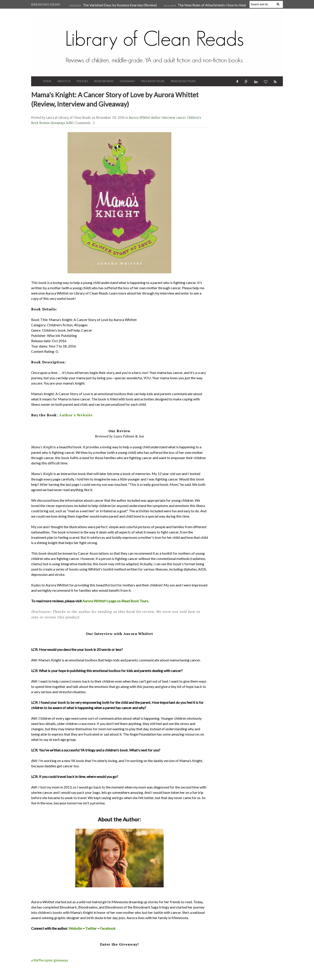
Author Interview (164, 117)
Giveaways (127, 81)
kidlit (70, 123)
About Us (64, 81)
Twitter (91, 928)
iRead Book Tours (183, 81)
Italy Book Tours (153, 81)
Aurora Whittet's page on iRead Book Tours (115, 601)
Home (47, 81)
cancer (182, 117)
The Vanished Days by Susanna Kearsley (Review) (120, 5)
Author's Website (76, 415)
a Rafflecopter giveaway (50, 960)
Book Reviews (104, 81)
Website (75, 928)
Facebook (108, 928)
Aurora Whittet (140, 117)
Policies (82, 81)
